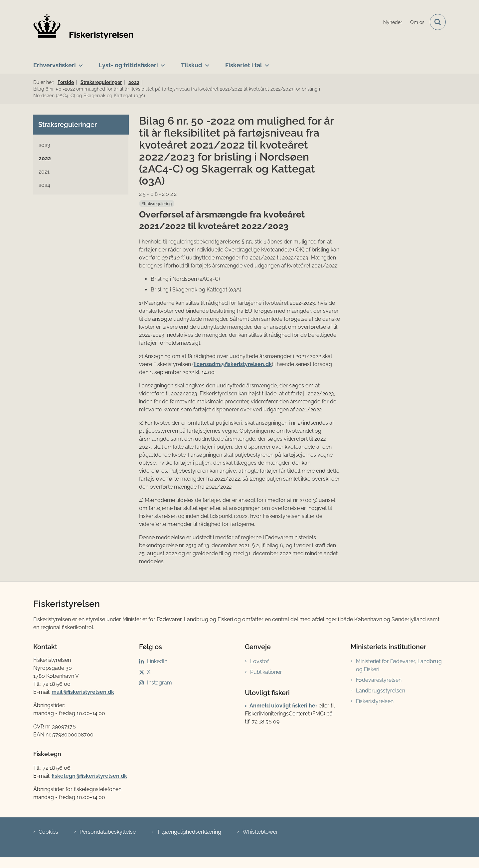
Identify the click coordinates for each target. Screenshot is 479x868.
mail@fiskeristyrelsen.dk (83, 692)
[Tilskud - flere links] (206, 63)
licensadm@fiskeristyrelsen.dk (233, 364)
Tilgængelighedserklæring (189, 832)
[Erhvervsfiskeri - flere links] (79, 63)
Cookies (48, 832)
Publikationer (266, 672)
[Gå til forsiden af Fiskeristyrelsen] (83, 26)
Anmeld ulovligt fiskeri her (283, 706)
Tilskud (192, 65)
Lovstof (259, 661)
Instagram (160, 683)
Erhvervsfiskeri (55, 65)
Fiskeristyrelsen (375, 701)
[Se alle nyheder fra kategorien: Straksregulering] (157, 204)
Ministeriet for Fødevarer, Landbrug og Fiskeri (399, 665)
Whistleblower (260, 832)
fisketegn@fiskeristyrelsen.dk (89, 776)
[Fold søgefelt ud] (438, 22)
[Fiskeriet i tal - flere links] (266, 63)
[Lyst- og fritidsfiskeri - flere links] (161, 63)
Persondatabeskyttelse (108, 832)
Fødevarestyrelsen (379, 680)
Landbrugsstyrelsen (381, 691)
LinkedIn (157, 661)
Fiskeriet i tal (244, 65)
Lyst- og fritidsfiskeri (128, 65)
